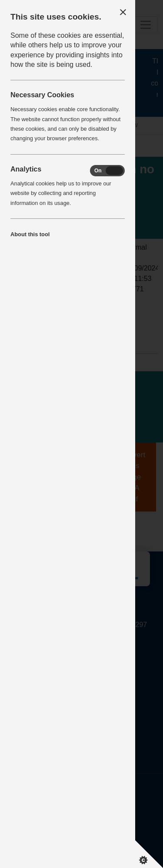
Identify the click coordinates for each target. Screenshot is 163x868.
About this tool (30, 234)
